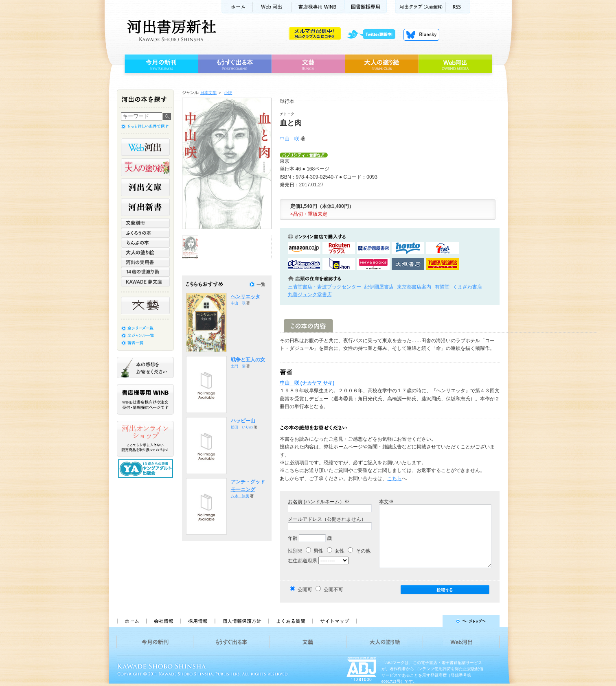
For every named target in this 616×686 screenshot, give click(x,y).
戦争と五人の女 (248, 360)
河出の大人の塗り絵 (145, 167)
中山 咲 (289, 139)
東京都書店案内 (414, 287)
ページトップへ (432, 621)
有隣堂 (442, 287)
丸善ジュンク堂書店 (310, 295)
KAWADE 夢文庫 (145, 282)
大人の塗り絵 (382, 64)
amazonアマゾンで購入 (304, 248)
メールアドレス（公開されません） (327, 519)
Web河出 (272, 7)
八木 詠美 (240, 496)
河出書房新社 (170, 31)
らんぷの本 (145, 243)
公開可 (305, 590)
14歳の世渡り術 (145, 272)
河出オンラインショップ (145, 439)
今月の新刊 (160, 64)
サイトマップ (335, 621)
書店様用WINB (318, 7)
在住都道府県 (303, 561)
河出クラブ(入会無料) (420, 7)
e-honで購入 (339, 264)
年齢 (293, 538)
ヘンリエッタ (246, 297)
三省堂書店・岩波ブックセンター (324, 287)
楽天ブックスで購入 (339, 248)
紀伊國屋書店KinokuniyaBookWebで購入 (373, 248)
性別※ (295, 551)
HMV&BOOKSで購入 (373, 264)
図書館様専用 (366, 7)
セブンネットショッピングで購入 (443, 248)
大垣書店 (408, 264)
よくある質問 (290, 621)
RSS (458, 7)
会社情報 (163, 621)
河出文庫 (145, 187)
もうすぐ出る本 (235, 64)
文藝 (308, 64)
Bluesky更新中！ (421, 35)
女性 (336, 551)
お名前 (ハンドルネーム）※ (319, 502)
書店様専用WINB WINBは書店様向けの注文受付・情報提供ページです (145, 399)
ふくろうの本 (145, 233)
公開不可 (333, 590)
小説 (228, 93)
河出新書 (145, 207)
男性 (315, 551)
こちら (395, 478)
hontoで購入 (408, 248)
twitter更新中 (374, 35)
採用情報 (197, 621)
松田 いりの (242, 427)
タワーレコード (443, 264)
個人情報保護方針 (241, 621)
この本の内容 (308, 326)
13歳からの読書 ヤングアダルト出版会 (147, 469)
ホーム (237, 7)
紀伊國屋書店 (379, 287)
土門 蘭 (238, 366)
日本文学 (208, 93)
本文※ (386, 502)
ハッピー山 (243, 421)
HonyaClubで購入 (304, 264)
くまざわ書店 (467, 287)
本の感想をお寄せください (145, 367)
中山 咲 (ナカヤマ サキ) (307, 383)
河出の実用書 (145, 262)
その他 (359, 551)
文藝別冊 (145, 223)
